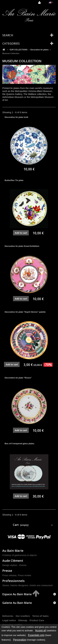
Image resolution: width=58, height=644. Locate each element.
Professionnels (13, 581)
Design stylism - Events (14, 565)
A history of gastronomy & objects (20, 555)
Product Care (37, 620)
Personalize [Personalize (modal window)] (20, 640)
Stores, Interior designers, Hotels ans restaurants (28, 585)
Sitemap (23, 620)
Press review (24, 575)
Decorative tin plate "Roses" (18, 378)
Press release (9, 575)
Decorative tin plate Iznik (16, 117)
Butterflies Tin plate (14, 180)
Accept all (40, 630)
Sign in (39, 3)
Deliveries (8, 616)
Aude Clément (13, 561)
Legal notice (9, 620)
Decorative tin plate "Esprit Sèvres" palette (25, 312)
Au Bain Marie (13, 551)
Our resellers (23, 616)
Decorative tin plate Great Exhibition (22, 246)
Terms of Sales (40, 616)
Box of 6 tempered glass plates (19, 444)
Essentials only (36, 635)
